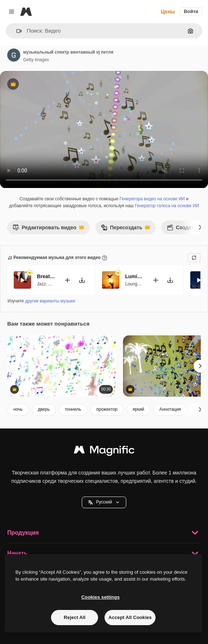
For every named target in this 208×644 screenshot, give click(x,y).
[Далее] (200, 227)
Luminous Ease (134, 276)
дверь (44, 409)
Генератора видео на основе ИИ (152, 199)
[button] (16, 31)
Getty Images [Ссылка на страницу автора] (36, 60)
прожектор (107, 409)
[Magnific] (26, 12)
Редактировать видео (48, 229)
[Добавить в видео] (67, 280)
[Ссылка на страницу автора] (14, 55)
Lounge (132, 284)
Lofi (52, 284)
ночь (18, 409)
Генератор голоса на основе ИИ (167, 206)
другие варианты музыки (50, 301)
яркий (139, 409)
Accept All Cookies (130, 617)
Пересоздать (125, 229)
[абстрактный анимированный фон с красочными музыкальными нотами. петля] (61, 366)
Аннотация (170, 409)
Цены (168, 12)
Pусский (104, 502)
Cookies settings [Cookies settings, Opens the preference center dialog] (101, 597)
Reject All (75, 617)
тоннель (73, 409)
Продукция (104, 533)
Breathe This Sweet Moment (46, 276)
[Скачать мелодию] (82, 280)
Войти (191, 11)
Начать (104, 553)
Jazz (41, 284)
